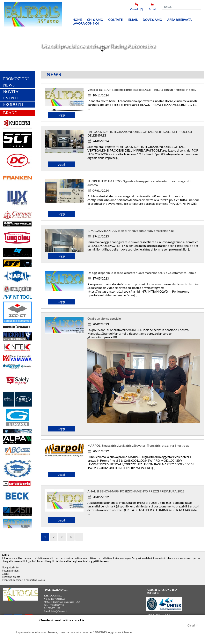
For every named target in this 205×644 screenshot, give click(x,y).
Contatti (116, 20)
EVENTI (11, 99)
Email (133, 20)
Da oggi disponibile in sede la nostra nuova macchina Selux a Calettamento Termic (142, 273)
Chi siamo (95, 20)
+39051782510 (56, 605)
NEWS (9, 86)
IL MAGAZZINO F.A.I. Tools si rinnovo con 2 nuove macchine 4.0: (131, 231)
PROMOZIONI (16, 79)
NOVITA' (11, 92)
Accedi (152, 9)
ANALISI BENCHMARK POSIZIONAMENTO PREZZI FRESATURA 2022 (136, 492)
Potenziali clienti (11, 571)
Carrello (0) (137, 9)
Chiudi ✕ (193, 625)
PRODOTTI (13, 105)
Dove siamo (152, 20)
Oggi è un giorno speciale (104, 319)
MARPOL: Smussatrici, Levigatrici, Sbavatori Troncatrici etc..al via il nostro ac (138, 446)
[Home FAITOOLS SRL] (29, 26)
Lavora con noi (86, 23)
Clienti (6, 574)
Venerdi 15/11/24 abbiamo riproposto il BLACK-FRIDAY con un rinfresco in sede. (142, 90)
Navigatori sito (10, 567)
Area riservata (179, 20)
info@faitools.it (59, 611)
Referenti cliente (11, 577)
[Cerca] (182, 7)
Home (77, 20)
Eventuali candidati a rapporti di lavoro (23, 580)
